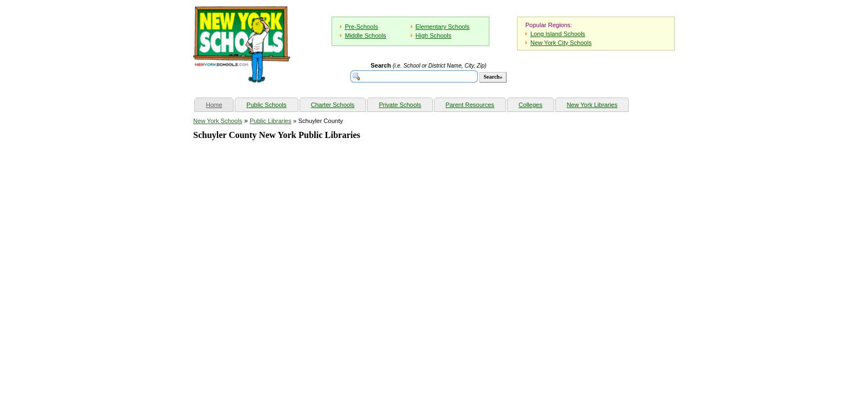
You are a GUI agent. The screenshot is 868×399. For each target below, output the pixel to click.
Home (219, 103)
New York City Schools (561, 43)
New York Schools (218, 121)
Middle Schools (366, 35)
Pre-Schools (361, 27)
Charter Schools (333, 105)
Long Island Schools (558, 34)
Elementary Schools (443, 27)
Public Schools (266, 105)
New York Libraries (592, 105)
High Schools (434, 35)
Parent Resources (470, 105)
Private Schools (400, 105)
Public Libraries (270, 121)
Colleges (531, 105)
